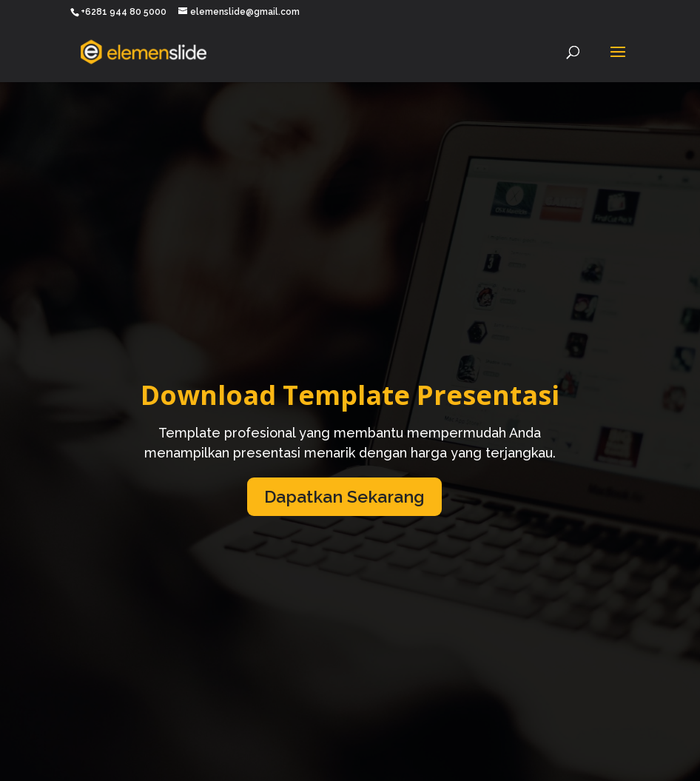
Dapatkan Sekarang (344, 496)
